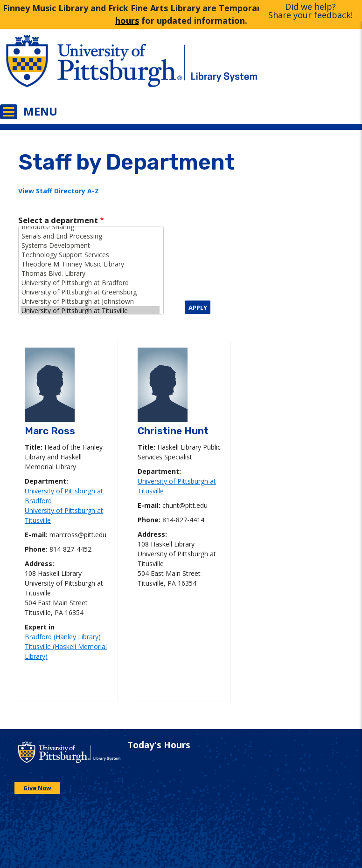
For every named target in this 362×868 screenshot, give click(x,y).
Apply (198, 308)
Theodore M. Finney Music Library (90, 264)
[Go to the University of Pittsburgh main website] (90, 68)
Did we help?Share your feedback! (310, 11)
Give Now (37, 788)
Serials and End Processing (90, 236)
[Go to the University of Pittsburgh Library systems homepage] (271, 68)
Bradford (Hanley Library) (63, 637)
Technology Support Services (90, 255)
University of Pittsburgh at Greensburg (90, 292)
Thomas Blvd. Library (90, 273)
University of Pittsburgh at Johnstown (90, 301)
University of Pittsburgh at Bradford (90, 283)
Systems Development (90, 246)
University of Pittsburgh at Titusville (90, 311)
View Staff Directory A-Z (59, 191)
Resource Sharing (90, 227)
